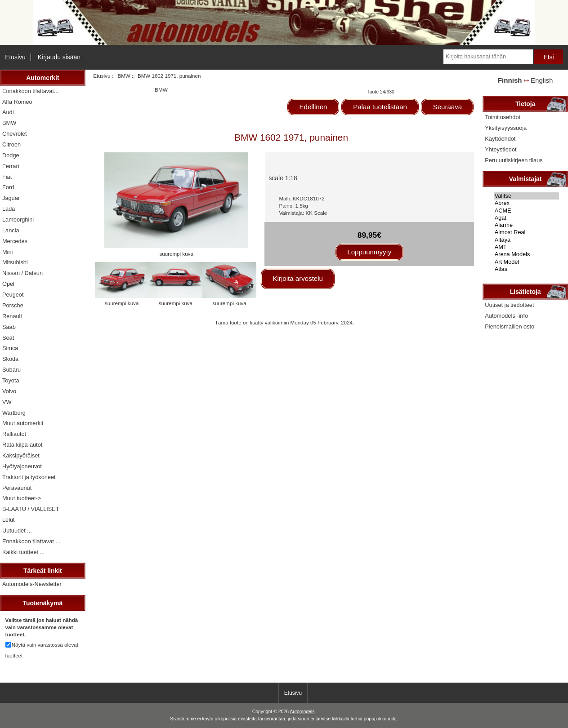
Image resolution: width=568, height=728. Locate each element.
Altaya (526, 240)
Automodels (302, 712)
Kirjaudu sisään (59, 57)
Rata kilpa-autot (22, 445)
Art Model (526, 262)
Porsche (13, 305)
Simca (10, 348)
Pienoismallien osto (510, 326)
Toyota (11, 380)
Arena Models (526, 254)
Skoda (10, 359)
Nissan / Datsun (22, 273)
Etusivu (15, 57)
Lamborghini (18, 220)
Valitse (526, 196)
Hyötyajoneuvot (22, 466)
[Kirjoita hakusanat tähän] (488, 57)
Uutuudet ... (17, 530)
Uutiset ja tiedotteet (509, 305)
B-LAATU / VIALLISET (31, 509)
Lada (9, 209)
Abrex (526, 203)
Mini (7, 252)
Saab (9, 327)
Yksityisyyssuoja (506, 128)
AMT (526, 247)
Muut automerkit (23, 423)
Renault (12, 316)
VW (7, 402)
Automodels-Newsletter (32, 584)
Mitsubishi (15, 262)
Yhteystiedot (501, 149)
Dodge (11, 155)
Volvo (9, 391)
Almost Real (526, 232)
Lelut (9, 520)
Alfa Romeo (17, 102)
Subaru (11, 370)
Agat (526, 218)
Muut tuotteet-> (22, 498)
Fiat (7, 177)
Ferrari (11, 166)
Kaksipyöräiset (21, 455)
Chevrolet (15, 134)
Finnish (510, 80)
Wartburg (14, 413)
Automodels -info (506, 316)
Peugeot (13, 295)
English (542, 80)
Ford (8, 187)
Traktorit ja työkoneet (29, 477)
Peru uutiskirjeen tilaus (514, 160)
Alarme (526, 225)
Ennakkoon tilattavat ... (31, 541)
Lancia (11, 230)
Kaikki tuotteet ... (23, 552)
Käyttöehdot (500, 139)
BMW (124, 76)
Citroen (11, 144)
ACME (526, 211)
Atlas (526, 269)
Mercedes (15, 241)
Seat (8, 338)
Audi (8, 112)
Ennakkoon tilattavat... (30, 91)
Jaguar (11, 198)
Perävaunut (17, 488)
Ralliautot (14, 434)
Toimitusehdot (503, 117)
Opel (8, 284)
